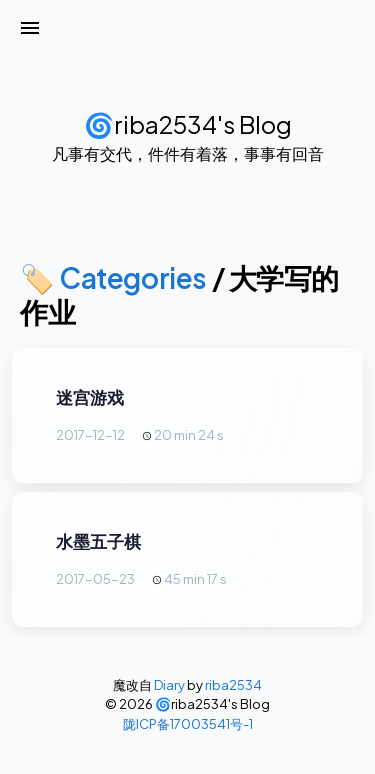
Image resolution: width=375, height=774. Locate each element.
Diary (169, 685)
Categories (133, 277)
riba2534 (233, 685)
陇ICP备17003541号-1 (188, 724)
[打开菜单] (30, 28)
